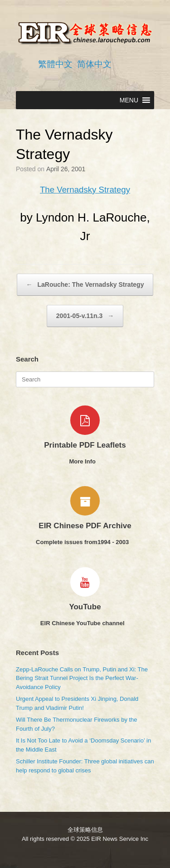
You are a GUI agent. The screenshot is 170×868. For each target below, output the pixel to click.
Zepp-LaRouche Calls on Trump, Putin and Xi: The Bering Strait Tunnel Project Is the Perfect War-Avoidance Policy (82, 678)
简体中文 (94, 64)
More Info (85, 461)
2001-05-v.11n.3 (85, 316)
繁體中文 (55, 64)
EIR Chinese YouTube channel (85, 623)
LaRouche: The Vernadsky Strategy (85, 285)
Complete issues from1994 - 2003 (85, 542)
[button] (129, 100)
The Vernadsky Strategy (85, 190)
